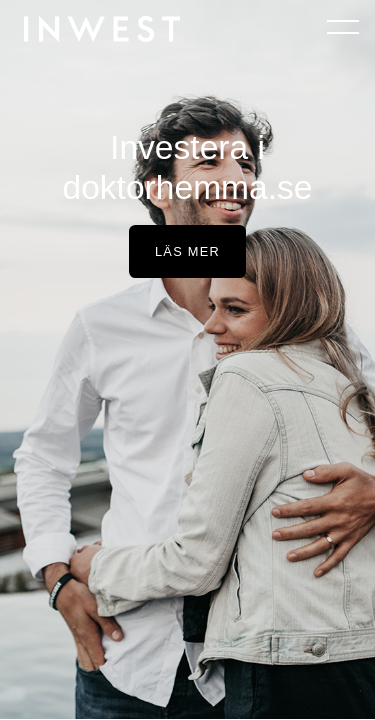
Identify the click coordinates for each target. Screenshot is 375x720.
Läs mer (187, 251)
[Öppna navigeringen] (343, 26)
